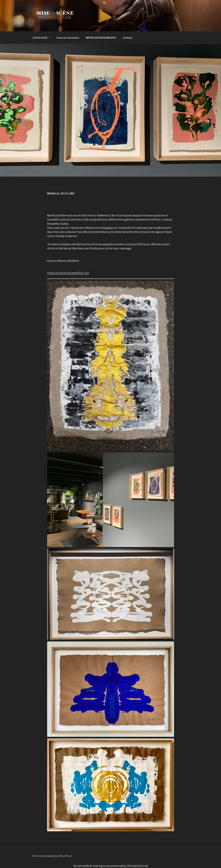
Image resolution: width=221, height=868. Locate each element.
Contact (127, 38)
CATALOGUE (42, 38)
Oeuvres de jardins (68, 38)
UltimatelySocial (137, 866)
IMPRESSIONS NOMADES (101, 38)
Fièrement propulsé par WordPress (52, 856)
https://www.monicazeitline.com (68, 273)
